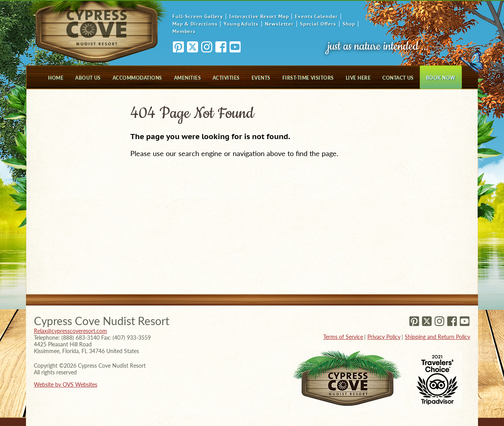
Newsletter (279, 24)
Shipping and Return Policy (437, 337)
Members (184, 31)
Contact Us (398, 78)
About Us (88, 78)
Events (261, 78)
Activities (226, 78)
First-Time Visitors (308, 78)
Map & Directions (195, 24)
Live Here (358, 78)
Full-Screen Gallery (198, 16)
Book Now (441, 78)
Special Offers (318, 24)
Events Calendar (316, 16)
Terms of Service (343, 337)
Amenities (187, 78)
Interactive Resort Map (259, 16)
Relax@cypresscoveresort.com (70, 331)
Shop (349, 24)
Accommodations (137, 78)
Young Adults (241, 24)
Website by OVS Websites (66, 384)
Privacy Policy (384, 337)
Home (56, 78)
